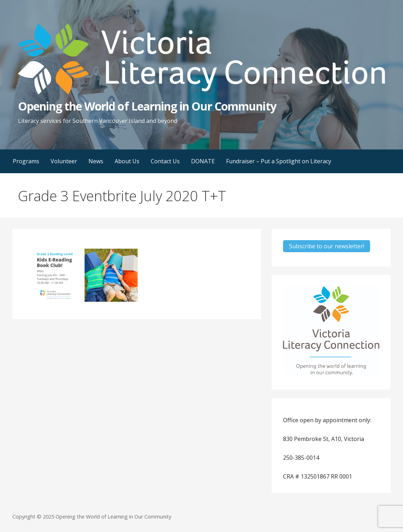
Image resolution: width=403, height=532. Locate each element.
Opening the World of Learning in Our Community (147, 106)
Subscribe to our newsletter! (327, 246)
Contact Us (165, 161)
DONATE (203, 161)
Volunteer (64, 161)
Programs (26, 161)
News (96, 161)
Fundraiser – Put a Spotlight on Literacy (279, 161)
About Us (127, 161)
